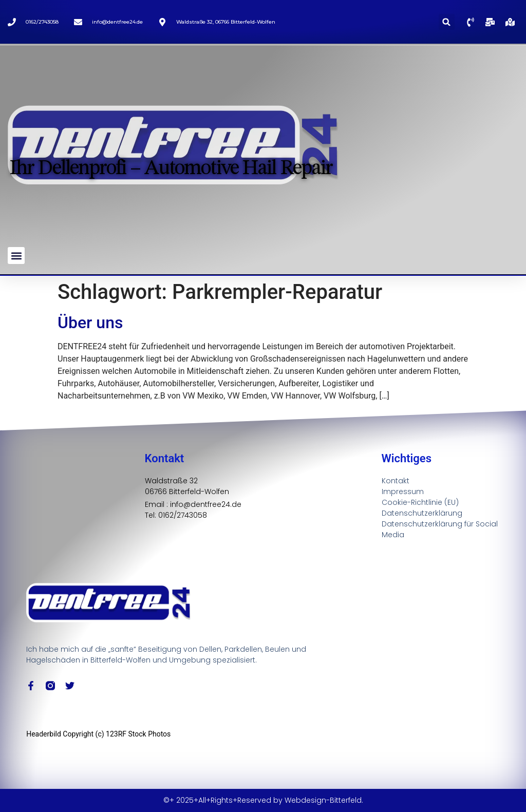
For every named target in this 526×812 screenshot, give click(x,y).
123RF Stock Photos (138, 734)
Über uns (90, 323)
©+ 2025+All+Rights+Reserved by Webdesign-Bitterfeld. (263, 800)
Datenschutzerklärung (422, 513)
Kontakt (396, 481)
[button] (447, 22)
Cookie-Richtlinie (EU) (420, 502)
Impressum (403, 492)
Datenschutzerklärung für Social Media (440, 529)
